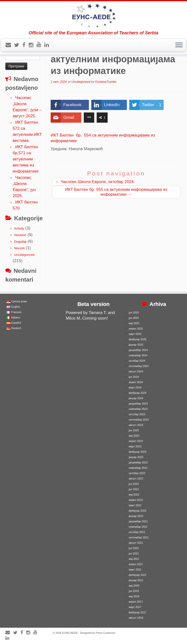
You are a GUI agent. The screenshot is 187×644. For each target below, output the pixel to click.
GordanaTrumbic (106, 82)
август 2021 (136, 543)
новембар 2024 (138, 355)
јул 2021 (134, 548)
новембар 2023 (138, 409)
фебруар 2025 (138, 339)
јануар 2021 (136, 580)
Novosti (19, 248)
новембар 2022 (138, 468)
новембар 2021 (138, 527)
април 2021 (136, 564)
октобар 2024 (137, 361)
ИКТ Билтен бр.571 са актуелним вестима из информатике (26, 159)
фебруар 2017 (138, 612)
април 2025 (136, 329)
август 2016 (136, 618)
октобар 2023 (137, 414)
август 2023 (136, 425)
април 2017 (136, 602)
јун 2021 (134, 553)
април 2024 (136, 382)
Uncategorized (24, 255)
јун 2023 (134, 430)
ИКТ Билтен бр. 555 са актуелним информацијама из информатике (116, 192)
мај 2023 (134, 436)
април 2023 (136, 441)
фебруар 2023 (138, 452)
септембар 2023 (139, 420)
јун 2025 (134, 318)
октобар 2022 (137, 473)
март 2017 (135, 607)
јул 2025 (134, 313)
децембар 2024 (138, 350)
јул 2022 (134, 484)
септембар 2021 (139, 537)
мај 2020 (134, 586)
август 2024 (136, 371)
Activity (19, 228)
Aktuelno (20, 235)
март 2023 (135, 446)
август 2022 (136, 478)
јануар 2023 (136, 457)
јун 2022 (134, 489)
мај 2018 (134, 596)
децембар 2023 (138, 404)
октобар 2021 (137, 532)
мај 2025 (134, 323)
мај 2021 (134, 559)
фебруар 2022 (138, 511)
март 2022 (135, 505)
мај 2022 (134, 495)
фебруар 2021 (138, 575)
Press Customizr (106, 633)
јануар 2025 (136, 345)
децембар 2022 (138, 462)
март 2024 (135, 387)
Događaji (20, 242)
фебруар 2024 (138, 393)
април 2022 (136, 500)
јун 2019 (134, 591)
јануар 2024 (136, 398)
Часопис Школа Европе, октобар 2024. (95, 182)
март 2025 (135, 334)
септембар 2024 (139, 366)
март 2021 (135, 570)
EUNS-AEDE (70, 633)
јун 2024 (134, 377)
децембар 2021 (138, 521)
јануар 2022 (136, 516)
